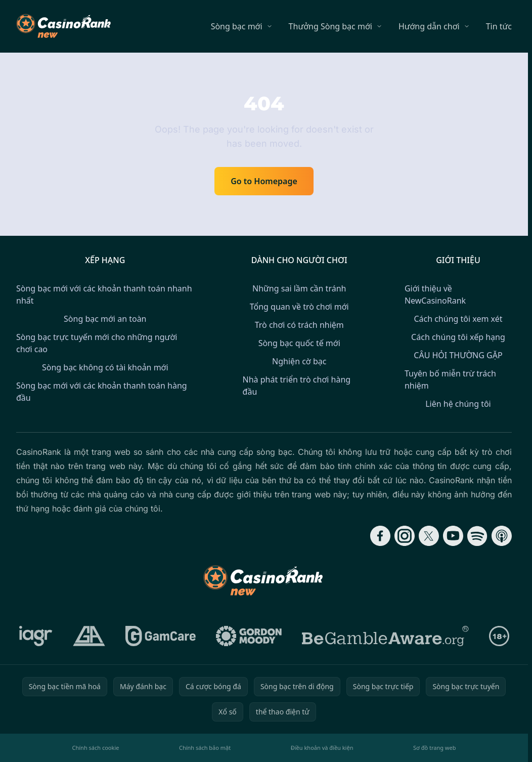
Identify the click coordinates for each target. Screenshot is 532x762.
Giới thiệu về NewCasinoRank (435, 294)
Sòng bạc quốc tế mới (299, 343)
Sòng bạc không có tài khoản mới (105, 367)
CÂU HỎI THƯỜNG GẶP (458, 355)
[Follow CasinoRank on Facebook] (380, 536)
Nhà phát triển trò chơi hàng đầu (297, 386)
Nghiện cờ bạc (299, 361)
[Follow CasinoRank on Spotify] (477, 536)
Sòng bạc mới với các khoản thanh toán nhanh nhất (104, 294)
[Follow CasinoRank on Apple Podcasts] (502, 536)
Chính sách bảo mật (205, 748)
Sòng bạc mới (237, 26)
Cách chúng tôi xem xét (458, 319)
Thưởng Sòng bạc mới (330, 26)
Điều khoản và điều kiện (322, 748)
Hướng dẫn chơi (429, 26)
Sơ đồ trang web (434, 748)
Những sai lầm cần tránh (299, 288)
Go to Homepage (264, 181)
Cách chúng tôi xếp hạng (458, 337)
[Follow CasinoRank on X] (429, 536)
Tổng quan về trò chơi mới (299, 307)
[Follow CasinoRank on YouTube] (453, 536)
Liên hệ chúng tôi (458, 404)
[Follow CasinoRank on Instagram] (405, 536)
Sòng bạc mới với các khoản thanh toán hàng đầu (102, 392)
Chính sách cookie (96, 748)
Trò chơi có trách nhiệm (299, 325)
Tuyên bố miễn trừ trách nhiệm (450, 379)
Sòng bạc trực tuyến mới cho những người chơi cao (97, 343)
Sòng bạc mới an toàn (105, 319)
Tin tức (499, 26)
